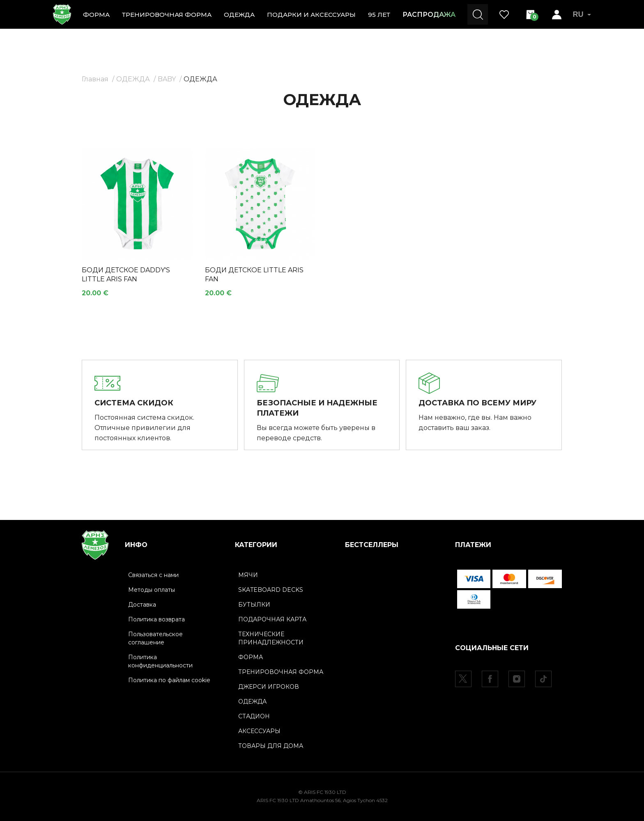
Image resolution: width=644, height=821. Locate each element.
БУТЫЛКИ (254, 605)
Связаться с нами (153, 575)
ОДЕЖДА (239, 15)
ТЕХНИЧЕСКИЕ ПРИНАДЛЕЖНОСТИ (271, 638)
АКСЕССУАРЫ (259, 731)
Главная (95, 79)
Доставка (142, 605)
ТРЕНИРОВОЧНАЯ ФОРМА (167, 15)
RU (582, 14)
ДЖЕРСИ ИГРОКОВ (269, 687)
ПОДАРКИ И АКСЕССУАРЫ (311, 15)
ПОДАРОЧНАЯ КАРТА (272, 619)
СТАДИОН (254, 716)
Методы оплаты (152, 590)
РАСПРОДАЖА (429, 15)
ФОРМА (96, 15)
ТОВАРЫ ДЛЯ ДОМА (271, 746)
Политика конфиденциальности (160, 661)
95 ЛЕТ (379, 15)
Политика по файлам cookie (169, 680)
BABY (167, 79)
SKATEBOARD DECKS (271, 590)
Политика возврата (156, 619)
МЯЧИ (248, 575)
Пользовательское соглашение (155, 638)
